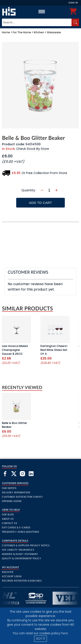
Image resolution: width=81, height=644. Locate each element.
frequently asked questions (21, 532)
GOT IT (40, 639)
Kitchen (39, 32)
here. (65, 633)
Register (8, 572)
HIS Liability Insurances (18, 550)
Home (6, 32)
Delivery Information (16, 493)
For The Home (22, 32)
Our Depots (9, 488)
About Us (8, 519)
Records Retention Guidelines (22, 581)
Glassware (54, 32)
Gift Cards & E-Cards (16, 528)
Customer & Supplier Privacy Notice (26, 546)
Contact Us (10, 523)
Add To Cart (40, 203)
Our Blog (8, 515)
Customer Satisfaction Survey (22, 497)
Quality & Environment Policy (21, 559)
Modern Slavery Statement (20, 554)
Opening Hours (12, 501)
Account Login (12, 576)
